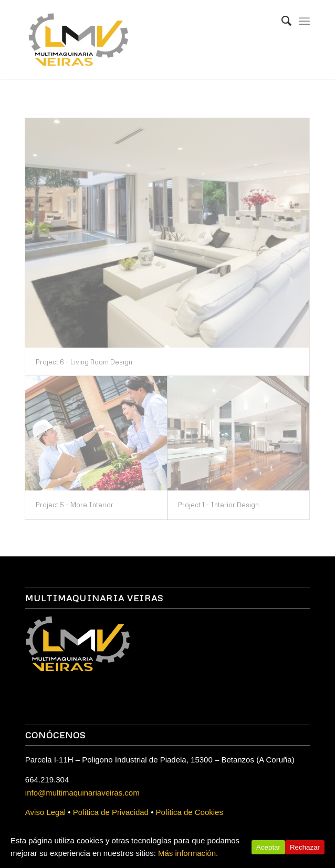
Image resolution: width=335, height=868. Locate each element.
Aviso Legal (45, 812)
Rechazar (305, 847)
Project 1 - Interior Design (218, 505)
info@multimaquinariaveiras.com (82, 793)
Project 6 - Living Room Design (84, 362)
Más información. (188, 853)
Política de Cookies (190, 812)
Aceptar (268, 847)
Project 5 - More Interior (75, 505)
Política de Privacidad (111, 812)
